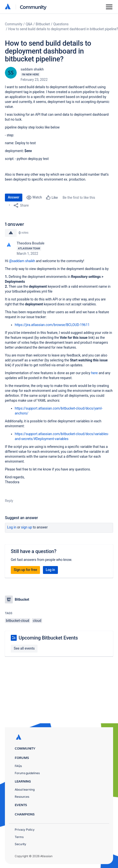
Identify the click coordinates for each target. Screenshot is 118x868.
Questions (61, 24)
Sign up (27, 527)
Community (33, 7)
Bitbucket (43, 24)
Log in (12, 527)
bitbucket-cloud (18, 621)
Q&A (29, 24)
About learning (25, 790)
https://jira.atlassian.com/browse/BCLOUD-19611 (52, 325)
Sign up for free (25, 570)
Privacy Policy (25, 830)
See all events (24, 648)
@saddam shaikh (22, 261)
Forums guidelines (27, 773)
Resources (22, 797)
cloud (37, 621)
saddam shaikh (32, 69)
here (94, 373)
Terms (19, 837)
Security (20, 844)
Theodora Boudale (31, 243)
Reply (9, 501)
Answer (14, 197)
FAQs (18, 766)
